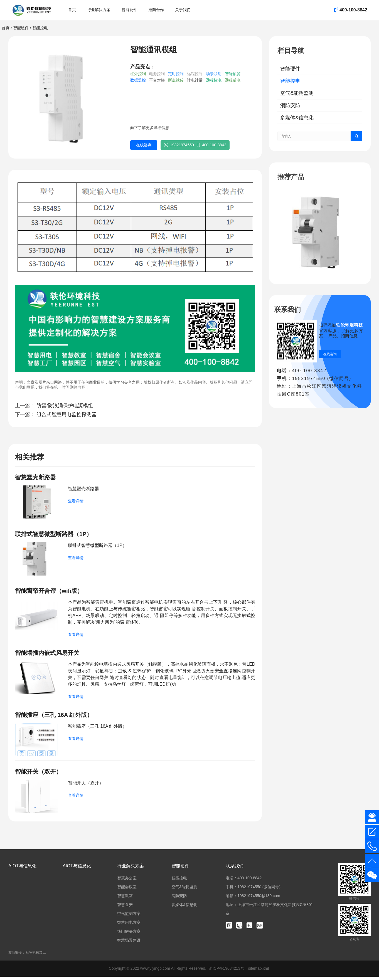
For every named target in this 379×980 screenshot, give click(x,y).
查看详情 (76, 502)
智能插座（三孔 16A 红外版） (56, 717)
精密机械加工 (36, 956)
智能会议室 (127, 890)
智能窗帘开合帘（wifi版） (51, 592)
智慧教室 (125, 899)
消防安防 (290, 105)
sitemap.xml (259, 972)
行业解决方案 (99, 10)
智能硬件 (129, 10)
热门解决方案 (129, 935)
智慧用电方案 (129, 926)
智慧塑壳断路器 (36, 477)
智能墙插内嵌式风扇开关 (49, 655)
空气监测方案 (129, 917)
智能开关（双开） (40, 775)
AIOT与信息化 (22, 869)
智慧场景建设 (129, 944)
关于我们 (183, 10)
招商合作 (156, 10)
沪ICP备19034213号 (227, 972)
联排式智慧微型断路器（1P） (56, 535)
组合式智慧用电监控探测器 (67, 414)
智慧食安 (125, 908)
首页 (72, 10)
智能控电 (40, 28)
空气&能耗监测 (297, 93)
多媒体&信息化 (297, 118)
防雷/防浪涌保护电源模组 (65, 406)
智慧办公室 (127, 881)
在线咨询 (143, 145)
